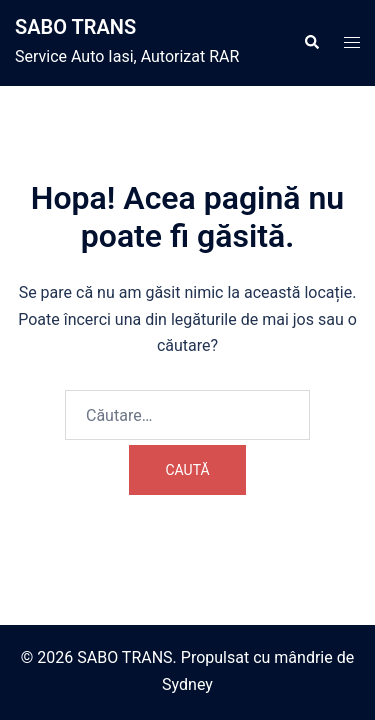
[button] (311, 43)
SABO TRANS (75, 27)
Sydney (187, 684)
